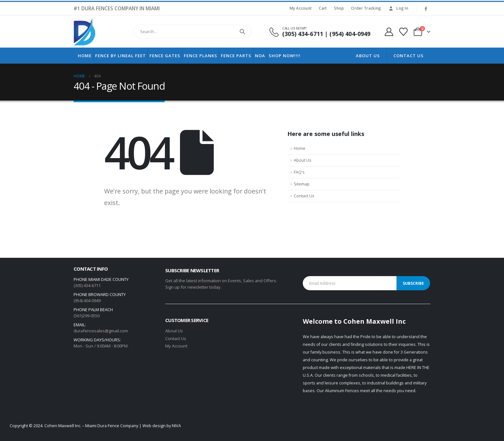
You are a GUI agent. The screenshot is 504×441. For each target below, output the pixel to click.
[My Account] (389, 32)
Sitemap (302, 184)
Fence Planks (201, 56)
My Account (301, 8)
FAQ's (299, 172)
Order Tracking (366, 8)
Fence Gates (165, 56)
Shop (339, 8)
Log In (398, 8)
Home (85, 56)
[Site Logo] (85, 32)
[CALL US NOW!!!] (319, 32)
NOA (260, 56)
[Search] (242, 32)
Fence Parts (236, 56)
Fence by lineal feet (121, 56)
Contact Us (409, 56)
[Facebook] (426, 9)
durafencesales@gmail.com (101, 331)
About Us (368, 56)
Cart (323, 8)
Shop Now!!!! (285, 56)
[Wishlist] (404, 32)
